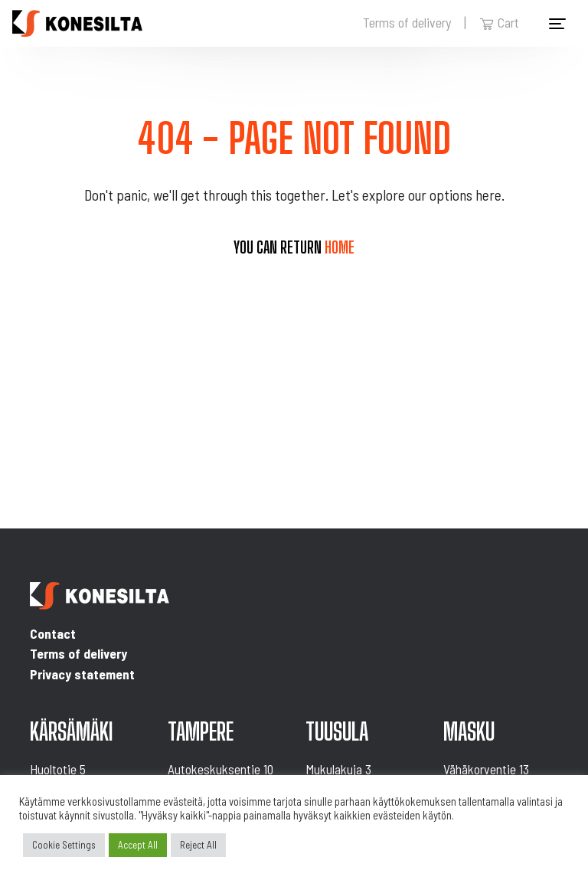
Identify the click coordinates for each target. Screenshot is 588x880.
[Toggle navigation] (557, 24)
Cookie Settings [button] (64, 845)
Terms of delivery (407, 22)
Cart (499, 22)
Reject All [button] (198, 845)
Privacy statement (82, 674)
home (340, 247)
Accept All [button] (138, 845)
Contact (53, 633)
